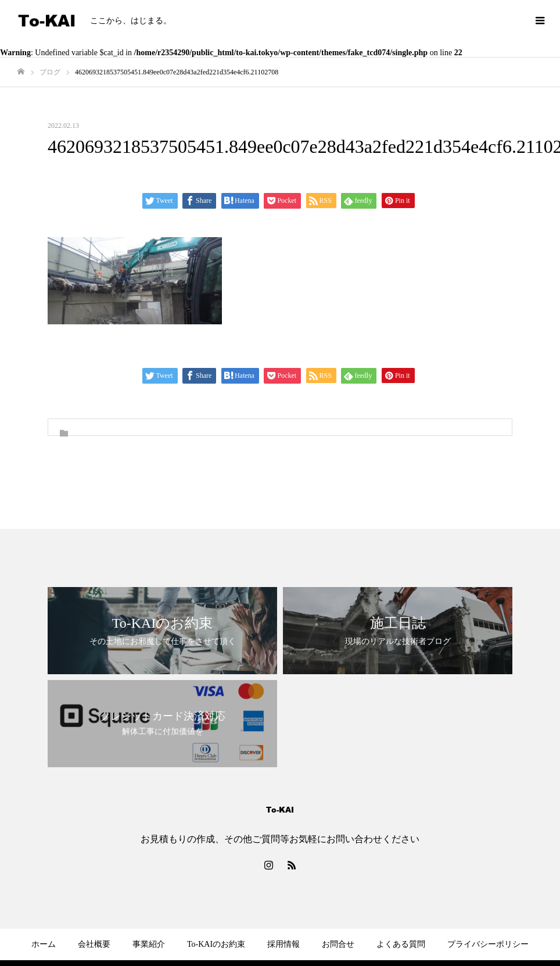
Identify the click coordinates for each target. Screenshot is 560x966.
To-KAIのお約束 (216, 944)
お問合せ (338, 944)
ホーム (44, 944)
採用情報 (283, 944)
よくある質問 (401, 944)
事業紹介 (149, 944)
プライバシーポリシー (488, 944)
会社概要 (94, 944)
